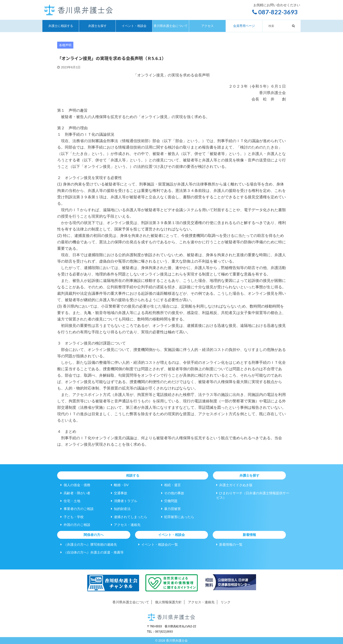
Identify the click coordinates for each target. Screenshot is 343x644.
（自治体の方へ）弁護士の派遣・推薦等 (92, 552)
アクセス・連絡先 (126, 525)
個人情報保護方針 (168, 602)
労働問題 (169, 501)
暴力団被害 (171, 509)
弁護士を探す (97, 26)
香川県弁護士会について (171, 26)
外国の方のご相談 (75, 525)
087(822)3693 (164, 632)
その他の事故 (173, 493)
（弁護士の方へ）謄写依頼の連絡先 (89, 544)
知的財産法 (121, 509)
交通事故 (119, 493)
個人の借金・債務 (75, 485)
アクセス (207, 26)
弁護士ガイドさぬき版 (234, 485)
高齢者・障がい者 (75, 493)
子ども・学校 (72, 517)
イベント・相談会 (134, 26)
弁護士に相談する (61, 26)
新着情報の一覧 (229, 544)
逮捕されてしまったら (129, 517)
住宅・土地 (70, 501)
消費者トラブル (124, 501)
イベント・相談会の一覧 (158, 544)
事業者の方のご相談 (77, 509)
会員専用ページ (244, 26)
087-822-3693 (275, 12)
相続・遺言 (171, 485)
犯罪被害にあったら (178, 517)
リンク (226, 602)
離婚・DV (120, 485)
